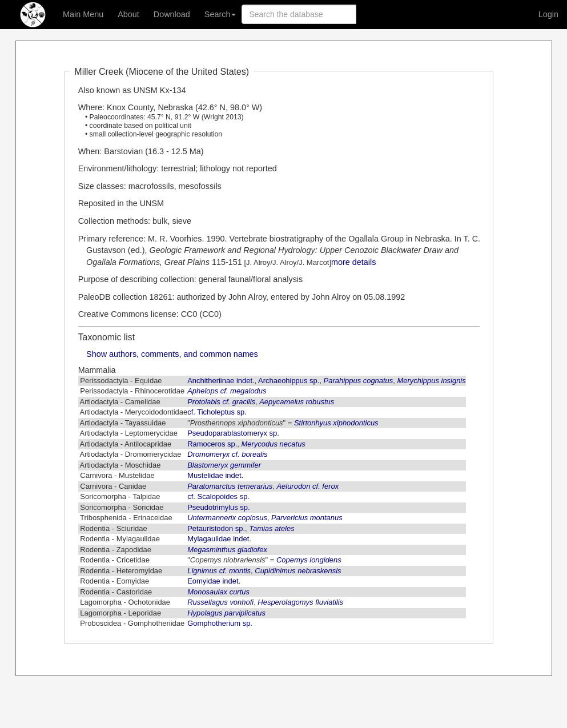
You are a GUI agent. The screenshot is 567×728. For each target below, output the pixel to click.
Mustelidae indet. (215, 475)
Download (172, 14)
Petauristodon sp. (216, 528)
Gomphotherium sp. (220, 623)
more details (353, 262)
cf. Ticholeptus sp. (217, 412)
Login (548, 14)
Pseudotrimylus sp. (218, 507)
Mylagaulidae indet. (219, 539)
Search (220, 14)
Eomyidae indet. (214, 581)
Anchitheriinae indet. (221, 381)
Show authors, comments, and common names (172, 354)
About (128, 14)
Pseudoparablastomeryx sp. (233, 433)
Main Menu (83, 14)
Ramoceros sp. (212, 444)
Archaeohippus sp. (289, 381)
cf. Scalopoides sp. (218, 496)
